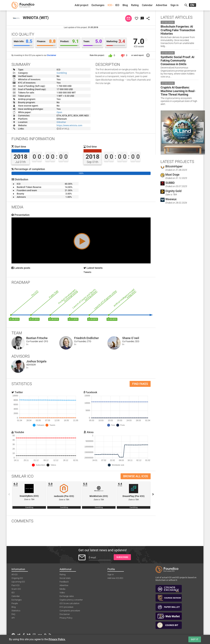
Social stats (65, 578)
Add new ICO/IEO (115, 578)
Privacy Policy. (57, 639)
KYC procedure (66, 607)
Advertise (162, 5)
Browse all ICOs (136, 476)
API (13, 618)
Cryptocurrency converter (71, 600)
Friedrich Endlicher (86, 338)
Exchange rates (67, 596)
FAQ (13, 614)
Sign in (174, 5)
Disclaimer (52, 55)
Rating (135, 5)
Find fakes (140, 384)
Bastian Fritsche (37, 338)
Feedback (64, 582)
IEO (117, 5)
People (15, 603)
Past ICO (16, 585)
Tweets (87, 272)
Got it (195, 639)
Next (153, 494)
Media (62, 589)
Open (59, 112)
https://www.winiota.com (69, 125)
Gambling (62, 73)
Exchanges (98, 5)
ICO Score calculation (69, 603)
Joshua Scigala (36, 361)
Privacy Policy (66, 618)
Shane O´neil (131, 338)
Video (62, 593)
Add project (81, 5)
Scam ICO (16, 589)
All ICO (15, 574)
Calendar (147, 5)
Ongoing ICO (17, 578)
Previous (9, 494)
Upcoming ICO (18, 582)
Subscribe (122, 557)
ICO (110, 5)
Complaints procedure (70, 611)
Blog (125, 5)
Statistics (16, 611)
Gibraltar (61, 122)
